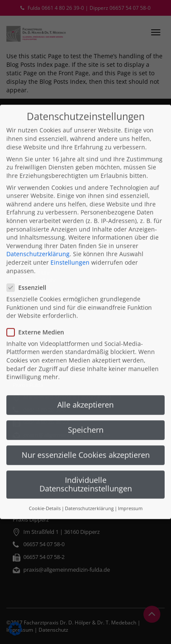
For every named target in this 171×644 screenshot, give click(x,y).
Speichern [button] (86, 415)
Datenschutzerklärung (38, 240)
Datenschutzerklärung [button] (89, 494)
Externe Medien (38, 318)
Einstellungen (70, 248)
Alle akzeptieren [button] (85, 390)
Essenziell (29, 273)
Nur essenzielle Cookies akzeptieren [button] (86, 440)
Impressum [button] (130, 494)
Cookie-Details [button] (45, 494)
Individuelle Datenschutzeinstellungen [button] (86, 470)
